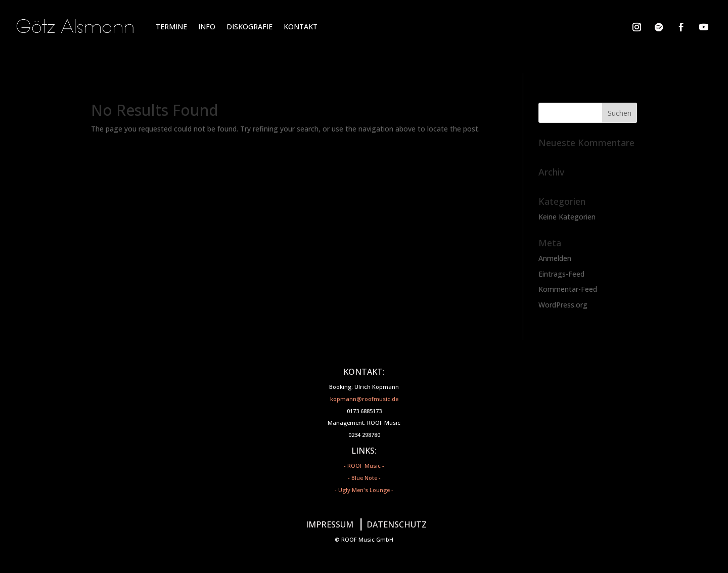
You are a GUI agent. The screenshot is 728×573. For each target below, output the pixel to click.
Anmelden (555, 258)
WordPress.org (563, 305)
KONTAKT (301, 27)
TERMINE (171, 27)
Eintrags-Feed (561, 274)
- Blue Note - (364, 478)
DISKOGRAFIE (249, 27)
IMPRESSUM (330, 524)
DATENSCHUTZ (397, 524)
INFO (207, 27)
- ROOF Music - (364, 466)
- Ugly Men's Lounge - (364, 490)
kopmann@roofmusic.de (364, 399)
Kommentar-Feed (568, 289)
